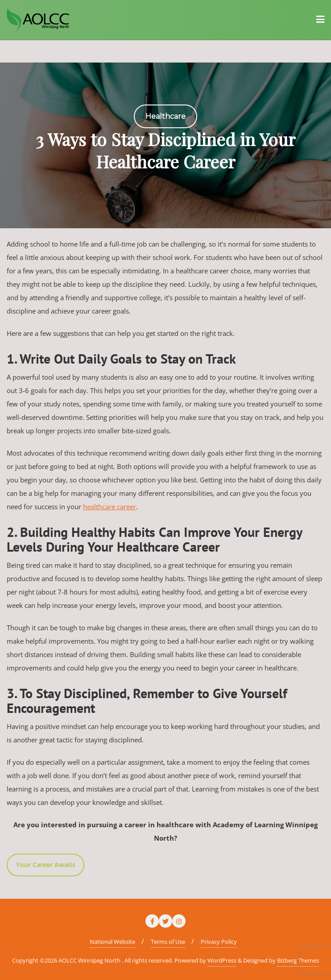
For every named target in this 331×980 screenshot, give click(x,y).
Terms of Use (168, 942)
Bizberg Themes (298, 960)
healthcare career (110, 507)
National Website (112, 942)
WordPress (222, 960)
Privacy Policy (219, 942)
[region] (165, 145)
